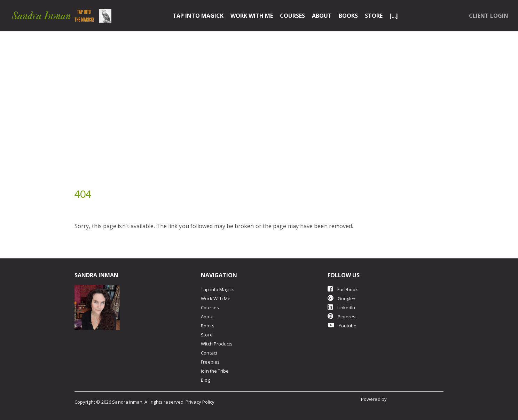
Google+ (342, 298)
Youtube (342, 325)
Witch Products (217, 344)
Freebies (210, 362)
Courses (292, 16)
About (322, 16)
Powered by (374, 399)
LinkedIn (342, 307)
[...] (394, 16)
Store (374, 16)
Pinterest (342, 316)
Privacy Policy (200, 402)
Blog (205, 380)
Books (348, 16)
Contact (209, 353)
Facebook (343, 289)
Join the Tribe (215, 371)
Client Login (489, 16)
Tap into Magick (198, 16)
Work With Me (252, 16)
